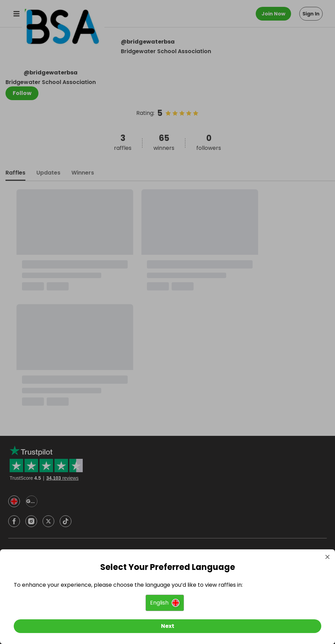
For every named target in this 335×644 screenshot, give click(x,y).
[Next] (167, 626)
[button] (165, 603)
